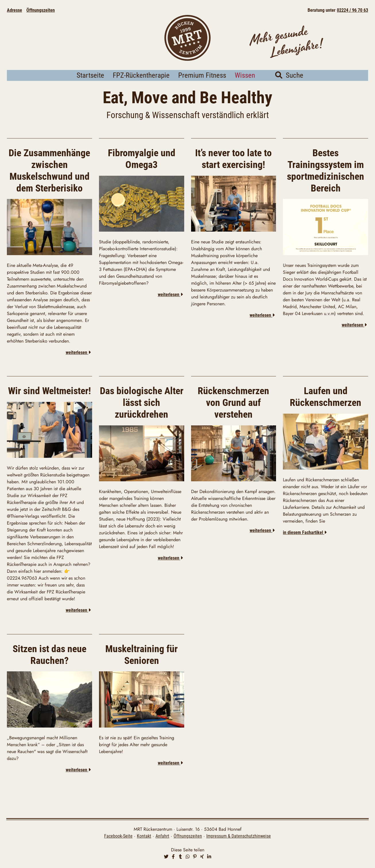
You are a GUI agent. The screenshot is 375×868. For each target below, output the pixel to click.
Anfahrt (162, 837)
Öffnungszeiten (41, 10)
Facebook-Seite (118, 837)
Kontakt (144, 837)
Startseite (90, 84)
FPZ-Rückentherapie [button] (141, 84)
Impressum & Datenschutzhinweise (239, 837)
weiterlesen (78, 360)
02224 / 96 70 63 (352, 10)
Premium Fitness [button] (202, 84)
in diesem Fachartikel (305, 540)
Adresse (14, 10)
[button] (166, 858)
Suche (289, 84)
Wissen (245, 84)
